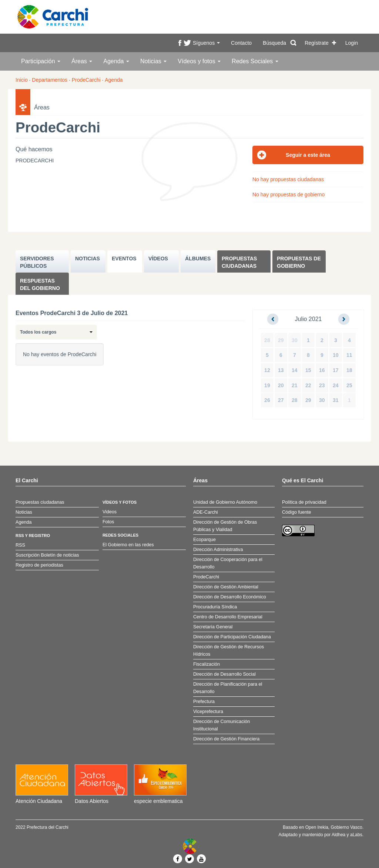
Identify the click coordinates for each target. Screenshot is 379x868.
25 (349, 385)
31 (336, 400)
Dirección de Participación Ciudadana (232, 637)
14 (295, 370)
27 (281, 400)
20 (281, 385)
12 (267, 370)
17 (336, 370)
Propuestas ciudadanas (239, 262)
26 (267, 400)
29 (281, 340)
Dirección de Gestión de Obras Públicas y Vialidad (225, 526)
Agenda (116, 61)
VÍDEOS (158, 259)
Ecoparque (204, 540)
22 (308, 385)
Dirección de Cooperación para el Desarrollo (228, 563)
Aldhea (338, 835)
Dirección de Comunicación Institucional (222, 725)
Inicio (22, 80)
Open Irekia (317, 827)
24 (336, 385)
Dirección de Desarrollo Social (224, 674)
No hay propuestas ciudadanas (288, 179)
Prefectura (204, 702)
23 (322, 385)
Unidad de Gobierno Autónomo (225, 502)
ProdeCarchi (86, 80)
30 (295, 340)
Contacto (241, 43)
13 (281, 370)
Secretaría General (213, 627)
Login (352, 43)
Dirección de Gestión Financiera (226, 739)
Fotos (108, 522)
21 (295, 385)
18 (349, 370)
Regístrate (317, 43)
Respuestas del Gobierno (40, 284)
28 (267, 340)
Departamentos (50, 80)
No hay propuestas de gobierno (289, 195)
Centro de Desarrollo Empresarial (228, 617)
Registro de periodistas (39, 565)
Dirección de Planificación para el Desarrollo (228, 688)
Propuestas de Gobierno (299, 262)
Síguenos (206, 43)
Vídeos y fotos (199, 61)
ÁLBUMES (198, 259)
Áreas (82, 61)
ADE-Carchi (205, 512)
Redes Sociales (255, 61)
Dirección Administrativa (218, 550)
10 (336, 355)
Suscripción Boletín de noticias (47, 555)
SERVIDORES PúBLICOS (37, 262)
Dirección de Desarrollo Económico (230, 597)
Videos (110, 512)
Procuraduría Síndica (215, 607)
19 (267, 385)
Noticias (153, 61)
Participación (41, 61)
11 (349, 355)
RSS (20, 545)
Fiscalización (207, 664)
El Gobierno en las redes (128, 545)
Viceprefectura (208, 712)
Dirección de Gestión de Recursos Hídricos (229, 651)
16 (322, 370)
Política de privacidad (304, 502)
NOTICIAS (88, 259)
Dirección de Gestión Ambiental (226, 587)
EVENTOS (124, 259)
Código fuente (296, 512)
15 (308, 370)
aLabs (356, 835)
